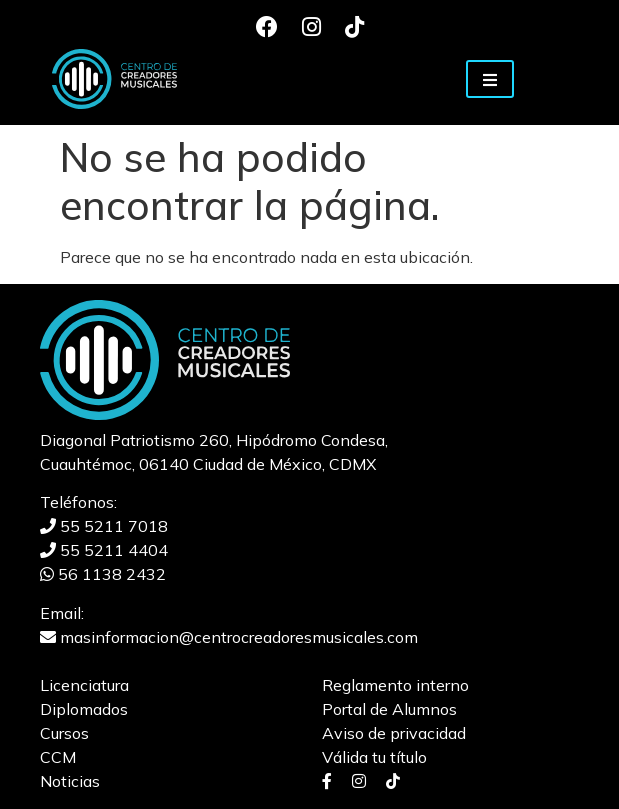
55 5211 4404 (104, 550)
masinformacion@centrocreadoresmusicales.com (229, 637)
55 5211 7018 (104, 526)
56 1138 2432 (103, 574)
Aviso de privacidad (394, 733)
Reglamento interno (395, 685)
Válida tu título (374, 757)
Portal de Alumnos (389, 709)
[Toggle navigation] (490, 79)
